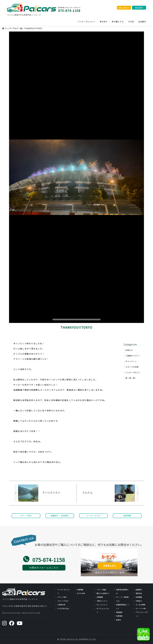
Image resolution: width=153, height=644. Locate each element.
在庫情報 (80, 590)
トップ (8, 28)
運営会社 (139, 593)
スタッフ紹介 (62, 597)
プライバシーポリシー (142, 614)
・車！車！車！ (130, 378)
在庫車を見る (110, 566)
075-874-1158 (69, 10)
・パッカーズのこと (132, 372)
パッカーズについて (86, 22)
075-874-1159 (33, 613)
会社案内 (142, 22)
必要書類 (100, 597)
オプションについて (103, 610)
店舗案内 (139, 590)
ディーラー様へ (141, 608)
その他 (131, 22)
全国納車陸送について (122, 606)
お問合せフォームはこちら (44, 568)
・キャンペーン (130, 361)
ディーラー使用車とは (122, 599)
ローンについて (102, 605)
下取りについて (102, 601)
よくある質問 (140, 605)
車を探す (104, 22)
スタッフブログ (63, 601)
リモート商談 (101, 590)
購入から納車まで (103, 593)
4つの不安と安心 (63, 608)
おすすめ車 (81, 593)
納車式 (118, 620)
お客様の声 (61, 605)
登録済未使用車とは (122, 591)
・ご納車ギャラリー (132, 356)
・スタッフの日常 (131, 367)
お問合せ (139, 601)
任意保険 (119, 616)
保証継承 (119, 612)
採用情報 (139, 597)
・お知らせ (128, 350)
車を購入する (118, 22)
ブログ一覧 (17, 28)
